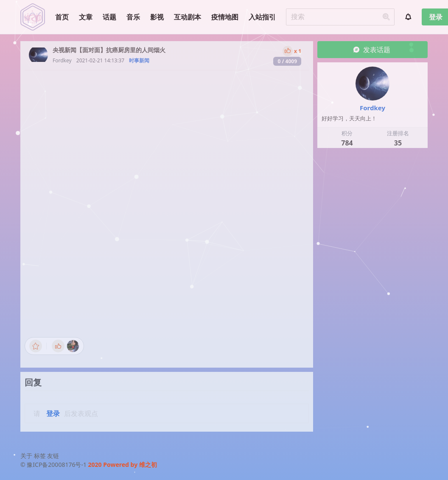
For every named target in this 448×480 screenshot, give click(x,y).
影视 (157, 17)
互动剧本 (188, 17)
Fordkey (62, 60)
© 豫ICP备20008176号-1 (54, 465)
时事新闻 (139, 60)
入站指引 (262, 17)
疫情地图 (225, 17)
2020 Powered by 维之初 (123, 465)
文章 (86, 17)
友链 (53, 456)
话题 (109, 17)
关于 (26, 456)
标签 (40, 456)
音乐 (133, 17)
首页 (62, 17)
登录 (53, 413)
